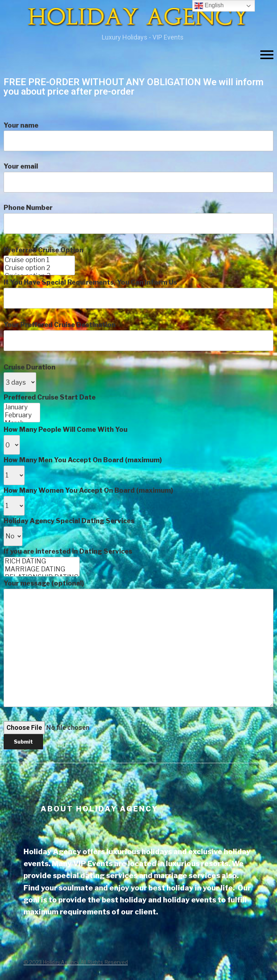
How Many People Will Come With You (138, 588)
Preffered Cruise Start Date (138, 571)
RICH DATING (42, 561)
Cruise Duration (138, 556)
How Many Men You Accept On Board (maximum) (138, 603)
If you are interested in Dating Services (138, 648)
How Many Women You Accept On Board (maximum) (138, 618)
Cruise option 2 (39, 268)
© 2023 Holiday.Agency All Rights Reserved (76, 962)
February (22, 415)
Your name (138, 137)
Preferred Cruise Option (138, 498)
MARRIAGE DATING (42, 569)
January (22, 407)
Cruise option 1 (39, 260)
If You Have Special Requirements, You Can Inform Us (138, 514)
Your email (138, 177)
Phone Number (138, 477)
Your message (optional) (138, 643)
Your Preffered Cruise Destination (138, 535)
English (209, 6)
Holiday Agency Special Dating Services (138, 633)
